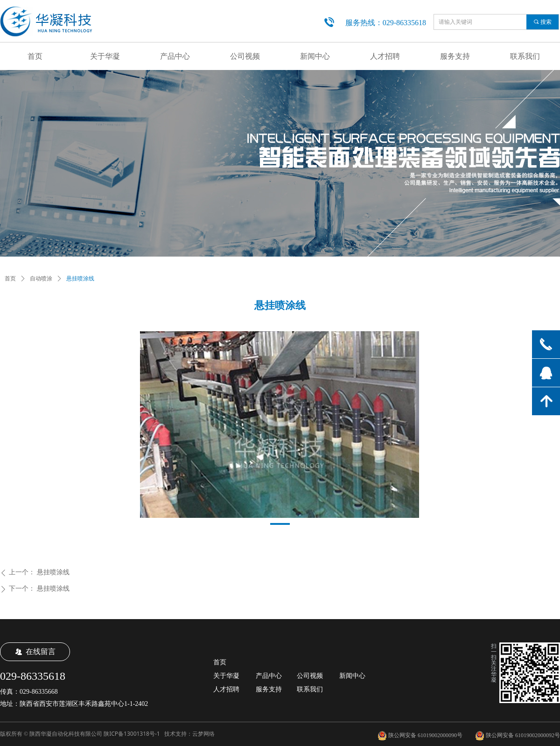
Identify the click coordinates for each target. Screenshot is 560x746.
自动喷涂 (41, 279)
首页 (10, 279)
